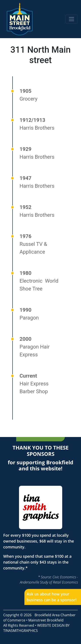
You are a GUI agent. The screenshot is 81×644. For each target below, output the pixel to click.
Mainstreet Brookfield (46, 620)
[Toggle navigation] (71, 19)
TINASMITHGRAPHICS (21, 631)
